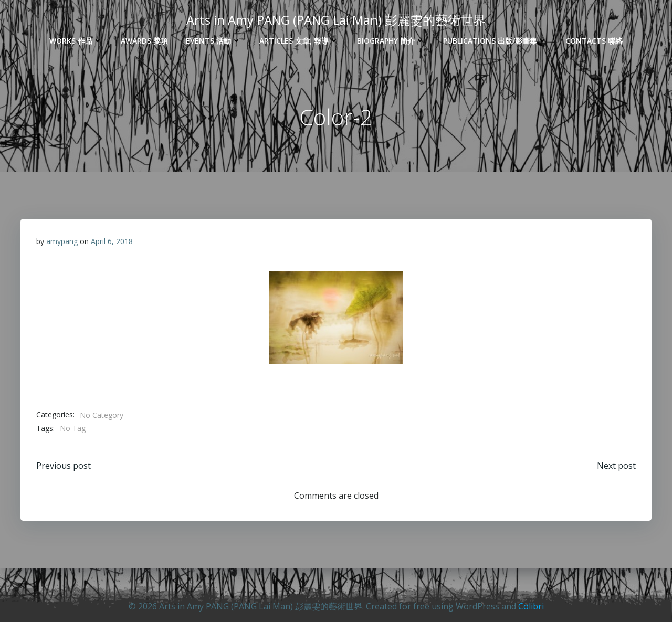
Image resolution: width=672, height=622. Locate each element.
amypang (62, 241)
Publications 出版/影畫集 (495, 41)
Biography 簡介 (391, 41)
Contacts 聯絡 (594, 41)
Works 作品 (76, 41)
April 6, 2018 (112, 241)
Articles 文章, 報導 (299, 41)
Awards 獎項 (144, 41)
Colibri (531, 606)
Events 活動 (214, 41)
